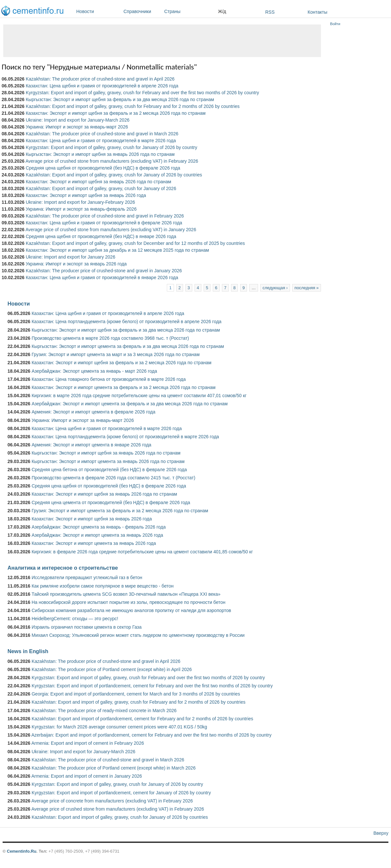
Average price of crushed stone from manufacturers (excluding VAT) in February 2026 (112, 161)
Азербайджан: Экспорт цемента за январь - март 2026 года (94, 371)
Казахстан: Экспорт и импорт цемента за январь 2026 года (94, 543)
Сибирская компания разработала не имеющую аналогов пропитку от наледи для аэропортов (131, 610)
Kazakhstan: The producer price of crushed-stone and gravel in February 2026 (105, 216)
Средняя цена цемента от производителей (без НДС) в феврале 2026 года (111, 502)
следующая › (275, 288)
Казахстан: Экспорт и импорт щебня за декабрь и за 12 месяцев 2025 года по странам (117, 250)
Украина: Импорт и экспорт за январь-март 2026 (77, 127)
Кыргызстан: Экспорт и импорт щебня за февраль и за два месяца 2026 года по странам (120, 99)
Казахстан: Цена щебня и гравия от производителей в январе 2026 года (102, 277)
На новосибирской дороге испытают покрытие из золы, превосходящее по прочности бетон (129, 602)
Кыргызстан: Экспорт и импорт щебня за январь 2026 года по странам (100, 154)
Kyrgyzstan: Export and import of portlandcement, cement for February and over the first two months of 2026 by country (152, 686)
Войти (335, 24)
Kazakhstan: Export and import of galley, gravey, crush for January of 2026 (101, 188)
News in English (28, 651)
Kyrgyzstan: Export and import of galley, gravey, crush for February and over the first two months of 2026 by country (142, 93)
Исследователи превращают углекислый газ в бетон (87, 577)
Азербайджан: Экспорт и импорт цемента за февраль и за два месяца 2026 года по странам (130, 404)
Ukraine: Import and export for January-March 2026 (78, 120)
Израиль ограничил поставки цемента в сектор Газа (87, 627)
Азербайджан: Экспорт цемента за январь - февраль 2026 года (99, 527)
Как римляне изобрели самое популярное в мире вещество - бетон (103, 586)
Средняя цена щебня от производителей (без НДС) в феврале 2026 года (103, 168)
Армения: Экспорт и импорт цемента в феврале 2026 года (94, 412)
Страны (189, 11)
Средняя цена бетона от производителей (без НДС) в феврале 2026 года (109, 470)
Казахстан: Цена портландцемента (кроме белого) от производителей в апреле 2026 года (127, 322)
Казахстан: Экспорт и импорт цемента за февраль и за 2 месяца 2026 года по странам (123, 387)
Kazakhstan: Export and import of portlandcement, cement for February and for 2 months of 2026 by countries (142, 719)
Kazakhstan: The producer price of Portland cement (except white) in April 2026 (112, 669)
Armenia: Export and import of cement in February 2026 (88, 743)
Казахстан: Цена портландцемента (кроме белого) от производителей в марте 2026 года (125, 437)
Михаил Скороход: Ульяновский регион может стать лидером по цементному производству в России (138, 635)
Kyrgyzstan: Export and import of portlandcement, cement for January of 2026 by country (121, 793)
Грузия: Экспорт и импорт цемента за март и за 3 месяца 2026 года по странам (116, 354)
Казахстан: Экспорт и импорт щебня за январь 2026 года (86, 195)
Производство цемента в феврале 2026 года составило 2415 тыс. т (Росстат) (113, 478)
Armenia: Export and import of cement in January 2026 (87, 776)
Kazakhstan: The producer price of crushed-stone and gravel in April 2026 (100, 79)
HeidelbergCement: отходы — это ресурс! (75, 619)
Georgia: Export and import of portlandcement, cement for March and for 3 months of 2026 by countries (136, 694)
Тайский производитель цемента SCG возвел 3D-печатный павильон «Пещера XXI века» (126, 594)
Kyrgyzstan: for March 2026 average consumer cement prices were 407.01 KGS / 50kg (119, 727)
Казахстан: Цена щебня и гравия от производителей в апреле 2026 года (102, 86)
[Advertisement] (162, 41)
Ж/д (222, 11)
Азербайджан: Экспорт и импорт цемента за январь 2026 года (97, 535)
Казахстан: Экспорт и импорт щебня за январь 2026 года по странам (98, 182)
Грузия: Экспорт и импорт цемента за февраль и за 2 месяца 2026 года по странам (120, 511)
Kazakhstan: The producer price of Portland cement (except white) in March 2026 (114, 768)
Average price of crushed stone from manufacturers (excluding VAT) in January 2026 (111, 230)
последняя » (307, 288)
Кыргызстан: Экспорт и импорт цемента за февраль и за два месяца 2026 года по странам (128, 346)
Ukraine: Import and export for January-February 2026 (80, 202)
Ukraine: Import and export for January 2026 (71, 257)
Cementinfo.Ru (22, 851)
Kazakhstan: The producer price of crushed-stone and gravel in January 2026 (104, 271)
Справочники (142, 11)
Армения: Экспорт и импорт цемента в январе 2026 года (91, 445)
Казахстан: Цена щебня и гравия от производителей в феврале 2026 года (104, 223)
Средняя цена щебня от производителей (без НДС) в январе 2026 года (101, 236)
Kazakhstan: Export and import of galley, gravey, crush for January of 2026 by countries (114, 175)
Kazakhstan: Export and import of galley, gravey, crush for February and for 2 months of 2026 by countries (133, 106)
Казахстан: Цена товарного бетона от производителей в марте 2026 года (109, 379)
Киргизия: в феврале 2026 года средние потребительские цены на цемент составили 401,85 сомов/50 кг (142, 552)
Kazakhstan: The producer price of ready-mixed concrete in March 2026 (104, 711)
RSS (270, 12)
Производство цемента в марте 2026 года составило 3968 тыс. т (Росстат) (110, 338)
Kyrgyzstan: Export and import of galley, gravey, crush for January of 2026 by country (111, 147)
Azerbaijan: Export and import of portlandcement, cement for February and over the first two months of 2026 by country (151, 735)
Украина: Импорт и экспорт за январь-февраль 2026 (81, 209)
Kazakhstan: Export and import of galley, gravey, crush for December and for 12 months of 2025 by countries (135, 243)
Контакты (317, 12)
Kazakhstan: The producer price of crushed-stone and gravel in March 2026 (102, 134)
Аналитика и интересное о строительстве (63, 568)
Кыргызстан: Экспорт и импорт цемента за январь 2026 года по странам (108, 461)
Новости (98, 11)
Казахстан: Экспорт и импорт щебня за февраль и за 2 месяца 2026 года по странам (116, 113)
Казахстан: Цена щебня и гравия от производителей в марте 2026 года (101, 141)
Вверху (381, 833)
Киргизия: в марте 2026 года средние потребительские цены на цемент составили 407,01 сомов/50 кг (139, 396)
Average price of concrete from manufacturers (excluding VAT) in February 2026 (112, 801)
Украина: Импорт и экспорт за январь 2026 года (76, 264)
